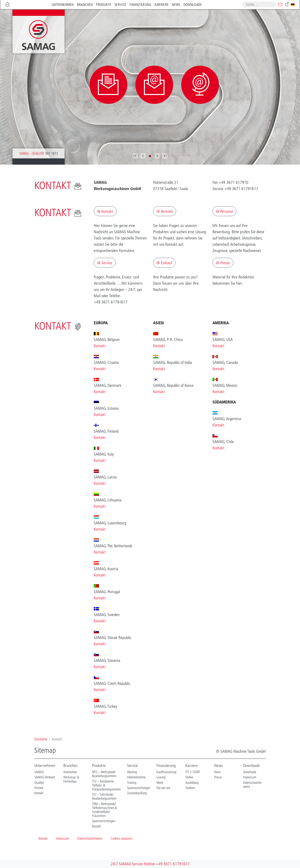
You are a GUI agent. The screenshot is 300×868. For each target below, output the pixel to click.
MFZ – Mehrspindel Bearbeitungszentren (104, 774)
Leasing (161, 777)
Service (132, 765)
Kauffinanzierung (166, 772)
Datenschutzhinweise (90, 838)
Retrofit (96, 826)
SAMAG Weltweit (45, 777)
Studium (190, 788)
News (218, 765)
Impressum (250, 777)
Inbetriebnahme (136, 777)
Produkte (99, 765)
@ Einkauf (164, 263)
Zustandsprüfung (137, 793)
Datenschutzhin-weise (253, 785)
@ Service (105, 263)
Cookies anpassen (121, 838)
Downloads (251, 765)
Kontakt (100, 346)
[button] (143, 156)
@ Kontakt (105, 211)
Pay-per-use (163, 788)
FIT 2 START (193, 772)
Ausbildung (192, 783)
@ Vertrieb (165, 211)
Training (132, 783)
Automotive (70, 772)
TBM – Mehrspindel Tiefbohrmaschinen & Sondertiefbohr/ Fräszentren (104, 810)
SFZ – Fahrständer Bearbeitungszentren (104, 796)
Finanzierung (166, 765)
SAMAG (39, 772)
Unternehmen (45, 765)
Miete (160, 783)
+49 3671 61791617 (173, 864)
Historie (39, 788)
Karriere (192, 765)
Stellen (189, 777)
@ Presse (223, 263)
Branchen (70, 765)
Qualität (39, 783)
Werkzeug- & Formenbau (71, 779)
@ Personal (224, 211)
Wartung (132, 772)
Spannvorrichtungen (104, 821)
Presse (218, 777)
